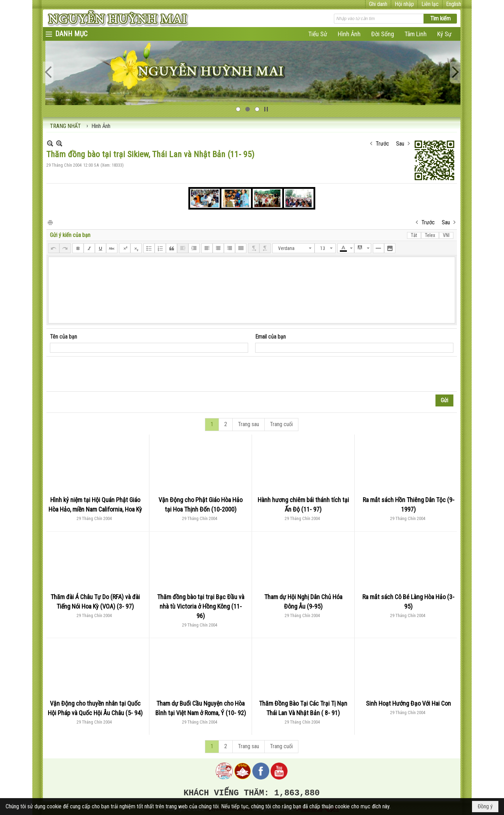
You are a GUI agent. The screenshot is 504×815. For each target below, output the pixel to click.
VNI (446, 235)
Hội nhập (404, 4)
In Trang (50, 222)
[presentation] (103, 374)
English (454, 4)
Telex (430, 235)
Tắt (414, 235)
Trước (382, 144)
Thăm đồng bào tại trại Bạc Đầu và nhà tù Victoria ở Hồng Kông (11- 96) (201, 606)
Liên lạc (430, 4)
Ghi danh (378, 4)
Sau (400, 144)
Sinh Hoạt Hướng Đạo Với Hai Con (408, 703)
